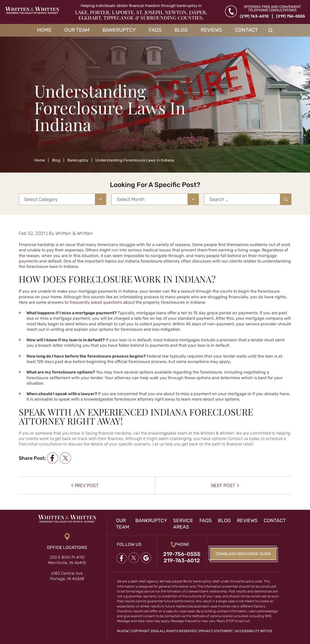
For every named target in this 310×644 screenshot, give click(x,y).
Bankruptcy (119, 30)
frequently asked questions (96, 302)
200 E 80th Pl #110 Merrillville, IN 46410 (67, 560)
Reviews (211, 30)
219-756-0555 (182, 554)
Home (44, 30)
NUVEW (123, 631)
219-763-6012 (182, 560)
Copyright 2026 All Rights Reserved (164, 631)
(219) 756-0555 (290, 16)
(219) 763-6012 (254, 16)
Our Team (77, 30)
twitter (65, 458)
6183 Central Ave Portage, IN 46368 (67, 576)
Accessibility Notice (254, 631)
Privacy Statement (216, 631)
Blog (181, 30)
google (146, 558)
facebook (52, 458)
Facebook (121, 558)
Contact (246, 30)
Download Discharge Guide (243, 554)
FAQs (155, 30)
